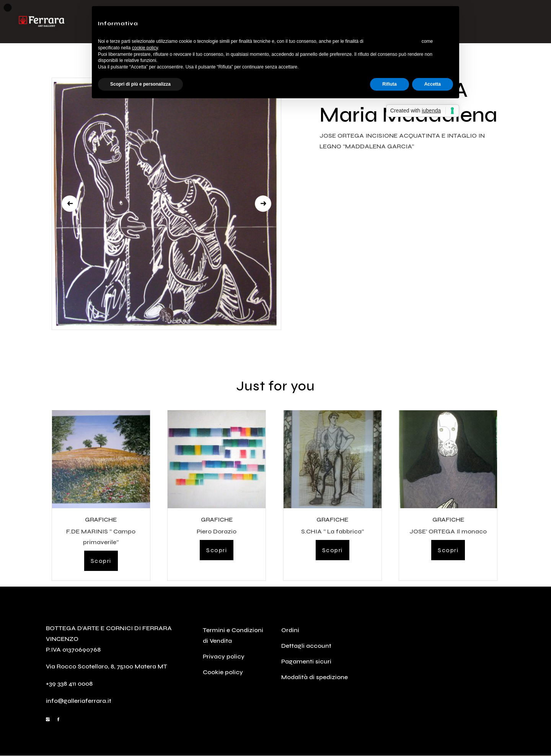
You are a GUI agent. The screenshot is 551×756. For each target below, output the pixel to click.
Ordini (290, 630)
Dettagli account (306, 646)
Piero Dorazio (217, 531)
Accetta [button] (433, 84)
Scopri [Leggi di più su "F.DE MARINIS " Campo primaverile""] (101, 561)
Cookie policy (223, 672)
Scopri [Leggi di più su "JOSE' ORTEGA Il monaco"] (448, 550)
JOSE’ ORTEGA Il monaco (448, 531)
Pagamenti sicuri (306, 661)
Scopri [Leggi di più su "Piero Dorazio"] (217, 550)
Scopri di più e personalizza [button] (140, 84)
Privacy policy (224, 656)
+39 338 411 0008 (69, 684)
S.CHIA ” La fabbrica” (333, 531)
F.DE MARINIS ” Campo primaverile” (101, 537)
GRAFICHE (101, 520)
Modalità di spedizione (315, 677)
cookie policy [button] (145, 48)
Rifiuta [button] (389, 84)
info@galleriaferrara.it (79, 701)
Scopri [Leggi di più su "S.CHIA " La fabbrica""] (333, 550)
